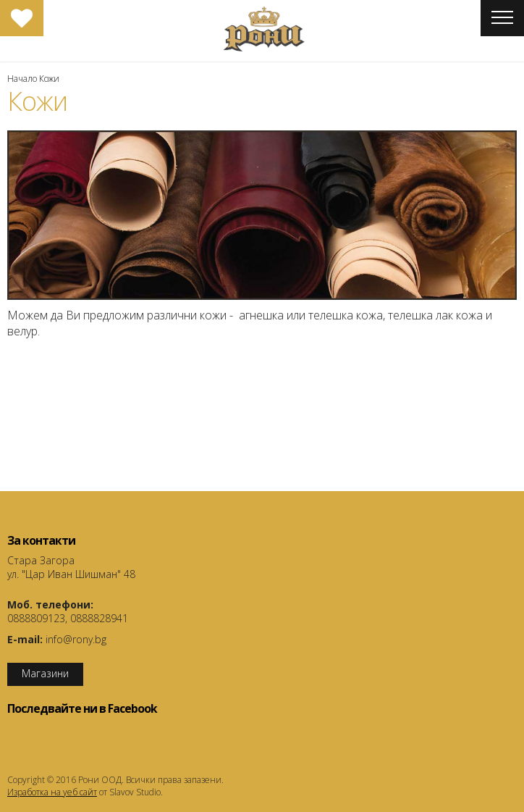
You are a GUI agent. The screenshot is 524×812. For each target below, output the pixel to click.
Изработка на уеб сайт (52, 792)
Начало (22, 79)
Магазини (45, 673)
